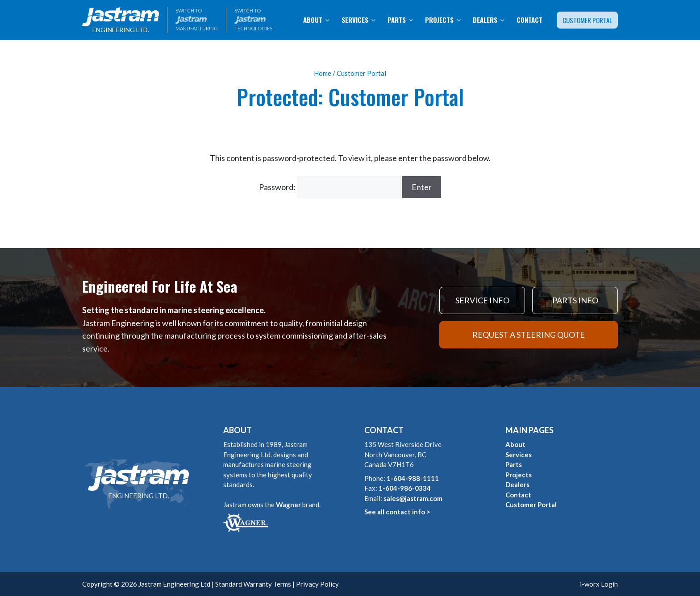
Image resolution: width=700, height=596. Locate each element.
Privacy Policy (317, 584)
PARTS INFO (575, 300)
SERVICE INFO (482, 300)
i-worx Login (599, 584)
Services (362, 20)
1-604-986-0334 (405, 488)
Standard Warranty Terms (253, 584)
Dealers (492, 20)
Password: (330, 187)
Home (323, 73)
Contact (529, 20)
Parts (404, 20)
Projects (446, 20)
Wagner (288, 505)
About (320, 20)
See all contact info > (397, 512)
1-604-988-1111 (413, 478)
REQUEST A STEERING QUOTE (529, 335)
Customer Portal (587, 20)
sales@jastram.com (413, 498)
